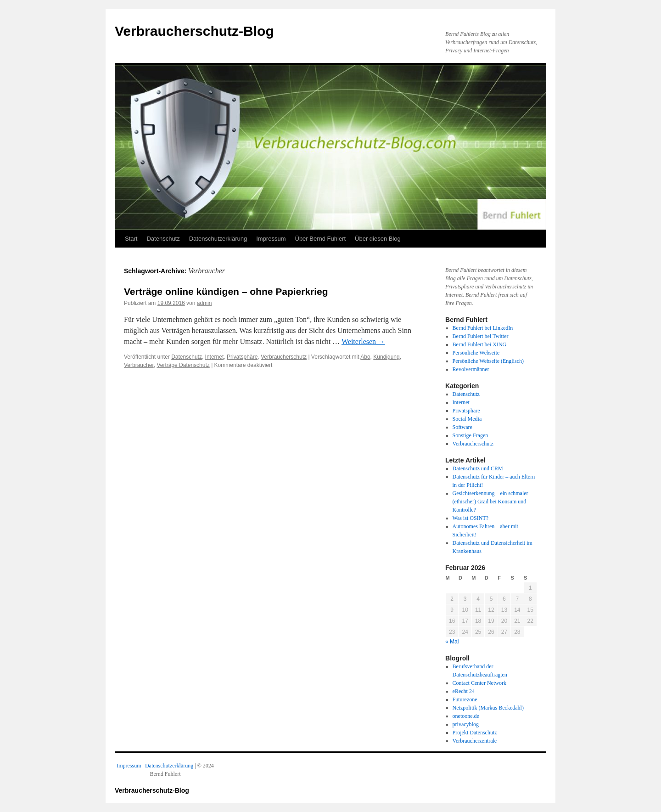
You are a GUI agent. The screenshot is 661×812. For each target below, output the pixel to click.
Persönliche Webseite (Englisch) (488, 361)
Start (131, 239)
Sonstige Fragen (471, 435)
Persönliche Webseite (476, 353)
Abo (365, 357)
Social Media (467, 419)
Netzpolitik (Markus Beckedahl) (488, 708)
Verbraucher (139, 365)
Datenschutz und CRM (478, 468)
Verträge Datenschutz (183, 365)
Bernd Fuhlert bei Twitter (481, 336)
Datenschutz (163, 239)
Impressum (271, 239)
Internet (215, 357)
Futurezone (465, 699)
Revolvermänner (471, 369)
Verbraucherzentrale (475, 741)
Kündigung (386, 357)
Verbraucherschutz (284, 357)
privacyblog (466, 724)
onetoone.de (466, 716)
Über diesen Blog (378, 239)
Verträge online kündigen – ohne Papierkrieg (226, 291)
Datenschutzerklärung (218, 239)
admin (204, 303)
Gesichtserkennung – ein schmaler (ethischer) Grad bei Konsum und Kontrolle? (490, 502)
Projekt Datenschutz (475, 733)
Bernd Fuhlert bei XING (480, 344)
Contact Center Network (479, 683)
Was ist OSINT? (471, 518)
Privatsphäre (242, 357)
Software (462, 427)
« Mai (452, 642)
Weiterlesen (363, 341)
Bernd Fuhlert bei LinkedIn (483, 328)
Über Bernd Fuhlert (321, 239)
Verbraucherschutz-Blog (194, 31)
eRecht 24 (464, 691)
